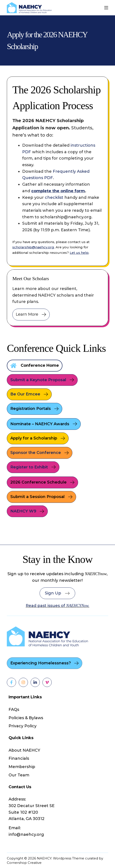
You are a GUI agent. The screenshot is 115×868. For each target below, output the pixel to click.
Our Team (19, 775)
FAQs (14, 710)
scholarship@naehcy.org (33, 247)
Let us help (79, 253)
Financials (19, 758)
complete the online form (58, 191)
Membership (22, 767)
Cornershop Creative (24, 863)
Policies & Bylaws (26, 718)
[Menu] (106, 8)
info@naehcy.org (26, 834)
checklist (54, 197)
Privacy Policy (23, 726)
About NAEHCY (24, 750)
